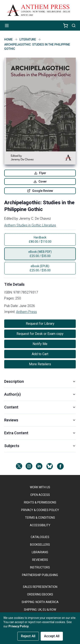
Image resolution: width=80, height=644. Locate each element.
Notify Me (40, 344)
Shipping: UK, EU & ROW (40, 610)
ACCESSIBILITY (40, 525)
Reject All (28, 636)
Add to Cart (40, 354)
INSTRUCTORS (40, 567)
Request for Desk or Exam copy (40, 334)
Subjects (40, 446)
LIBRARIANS (40, 552)
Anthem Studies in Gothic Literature (30, 225)
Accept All (52, 636)
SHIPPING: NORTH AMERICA (40, 602)
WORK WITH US (40, 487)
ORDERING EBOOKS (40, 594)
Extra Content (40, 433)
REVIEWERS (40, 560)
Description (40, 381)
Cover (40, 181)
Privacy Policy (19, 626)
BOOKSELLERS (40, 545)
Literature (28, 39)
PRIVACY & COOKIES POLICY (40, 510)
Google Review (40, 191)
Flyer (40, 173)
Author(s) (40, 394)
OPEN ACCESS (40, 495)
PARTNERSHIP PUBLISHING (40, 575)
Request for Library (40, 324)
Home (8, 39)
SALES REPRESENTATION (40, 587)
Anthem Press (26, 312)
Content (40, 407)
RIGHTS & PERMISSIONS (40, 502)
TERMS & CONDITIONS (40, 518)
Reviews (40, 420)
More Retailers (40, 364)
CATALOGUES (40, 537)
